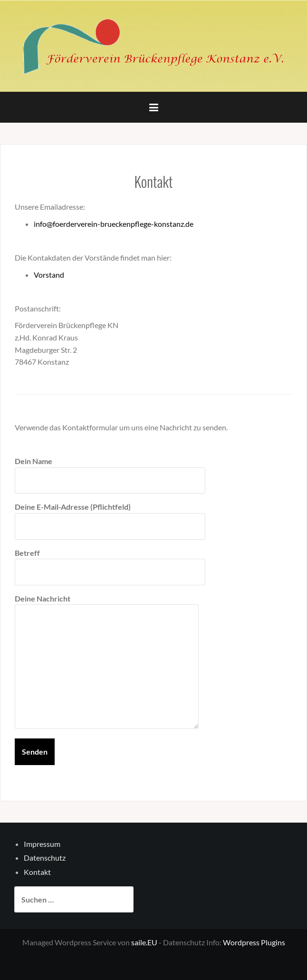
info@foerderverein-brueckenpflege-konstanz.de (114, 224)
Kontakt (37, 872)
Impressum (42, 844)
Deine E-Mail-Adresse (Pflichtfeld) (110, 516)
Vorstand (49, 275)
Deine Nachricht (107, 605)
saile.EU (144, 942)
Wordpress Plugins (254, 942)
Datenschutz (45, 858)
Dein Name (110, 471)
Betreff (110, 563)
